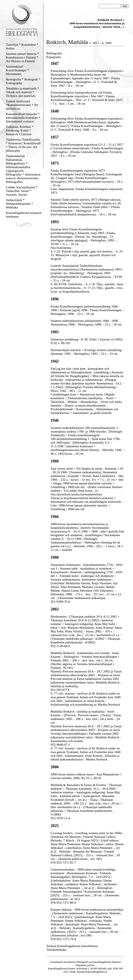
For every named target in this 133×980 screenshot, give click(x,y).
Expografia (54, 57)
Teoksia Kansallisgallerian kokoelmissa (72, 946)
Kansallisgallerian (102, 962)
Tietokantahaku (56, 950)
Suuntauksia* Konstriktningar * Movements (17, 70)
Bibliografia (54, 53)
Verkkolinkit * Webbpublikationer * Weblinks (19, 204)
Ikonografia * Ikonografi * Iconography (23, 81)
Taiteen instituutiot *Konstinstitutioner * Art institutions (22, 105)
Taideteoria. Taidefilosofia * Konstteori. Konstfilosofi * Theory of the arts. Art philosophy (23, 145)
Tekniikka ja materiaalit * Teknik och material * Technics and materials (22, 92)
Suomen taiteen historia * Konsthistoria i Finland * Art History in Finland (22, 57)
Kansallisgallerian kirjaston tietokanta (24, 215)
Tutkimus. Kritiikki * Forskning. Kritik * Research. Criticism (20, 130)
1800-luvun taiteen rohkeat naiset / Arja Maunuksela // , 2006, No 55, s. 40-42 (86, 776)
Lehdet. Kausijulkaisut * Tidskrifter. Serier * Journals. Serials (22, 191)
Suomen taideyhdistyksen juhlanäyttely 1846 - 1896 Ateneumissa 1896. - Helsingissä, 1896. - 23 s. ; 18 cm (86, 323)
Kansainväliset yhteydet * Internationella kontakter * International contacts (23, 118)
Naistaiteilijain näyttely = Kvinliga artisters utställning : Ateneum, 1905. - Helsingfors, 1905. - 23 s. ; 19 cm (87, 352)
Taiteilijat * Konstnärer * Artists (22, 46)
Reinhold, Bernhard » (111, 20)
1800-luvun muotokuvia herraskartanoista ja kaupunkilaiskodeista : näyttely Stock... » (97, 25)
